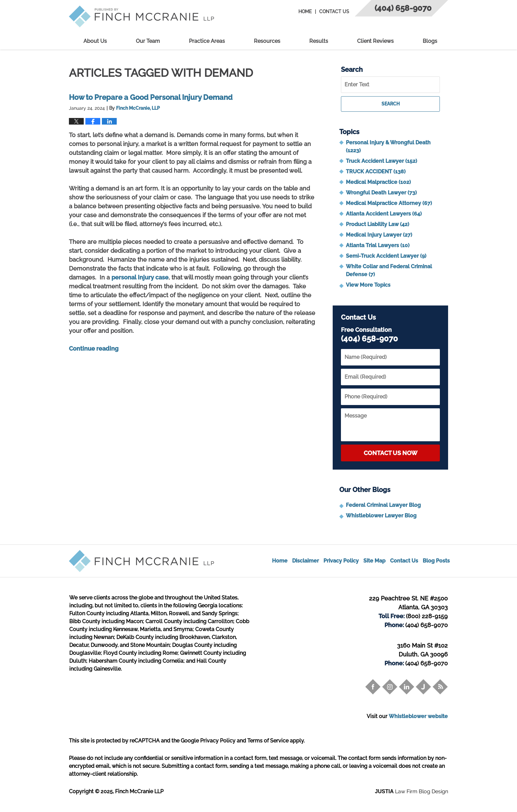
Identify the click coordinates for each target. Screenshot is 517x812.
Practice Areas (207, 41)
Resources (267, 41)
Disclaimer (305, 561)
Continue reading (94, 348)
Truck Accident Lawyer (381, 161)
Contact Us (334, 12)
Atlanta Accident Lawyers (384, 214)
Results (319, 41)
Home (305, 12)
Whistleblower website (418, 716)
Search (391, 104)
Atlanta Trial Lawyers (378, 245)
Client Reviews (375, 41)
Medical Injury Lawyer (379, 235)
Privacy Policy (341, 561)
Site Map (374, 561)
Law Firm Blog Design (411, 791)
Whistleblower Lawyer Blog (381, 516)
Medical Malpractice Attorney (389, 203)
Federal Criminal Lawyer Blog (383, 505)
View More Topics (368, 285)
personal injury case (140, 277)
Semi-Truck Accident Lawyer (386, 256)
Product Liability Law (378, 224)
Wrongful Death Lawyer (381, 193)
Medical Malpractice (378, 182)
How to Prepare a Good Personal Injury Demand (151, 97)
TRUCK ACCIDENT (376, 172)
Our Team (148, 41)
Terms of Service (268, 741)
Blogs (430, 41)
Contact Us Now (391, 453)
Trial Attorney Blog (141, 16)
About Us (95, 41)
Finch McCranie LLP (139, 791)
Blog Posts (436, 561)
